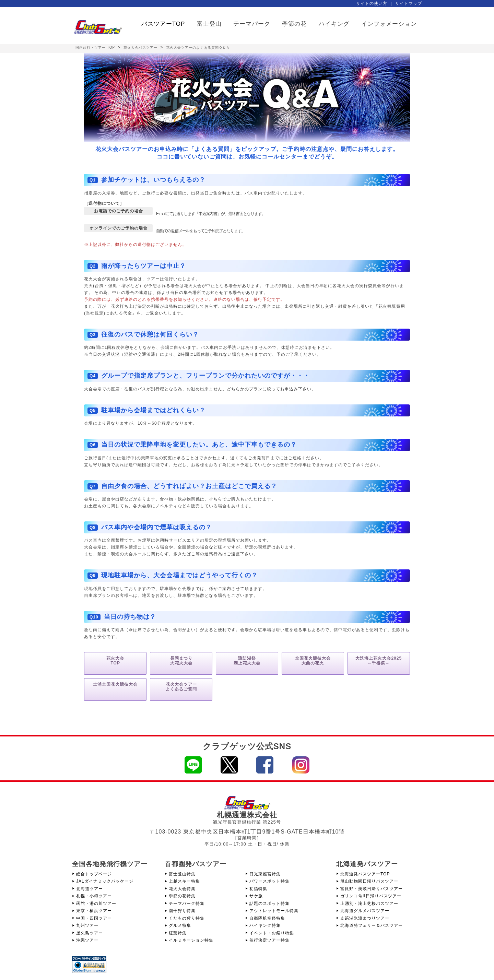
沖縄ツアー (87, 940)
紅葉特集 (178, 933)
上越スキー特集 (184, 881)
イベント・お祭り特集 (272, 933)
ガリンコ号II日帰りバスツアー (371, 896)
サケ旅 (256, 896)
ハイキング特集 (265, 925)
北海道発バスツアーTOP (365, 874)
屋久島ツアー (90, 933)
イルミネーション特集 (191, 940)
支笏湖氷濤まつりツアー (365, 918)
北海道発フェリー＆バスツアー (372, 925)
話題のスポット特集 (269, 904)
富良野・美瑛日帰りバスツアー (372, 889)
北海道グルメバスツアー (365, 911)
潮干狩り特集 (182, 911)
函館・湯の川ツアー (96, 904)
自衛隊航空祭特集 (267, 918)
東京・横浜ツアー (94, 911)
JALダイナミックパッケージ (105, 881)
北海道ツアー (90, 889)
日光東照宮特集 (265, 874)
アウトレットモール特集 (274, 911)
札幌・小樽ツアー (94, 896)
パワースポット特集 (269, 881)
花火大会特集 (182, 889)
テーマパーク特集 (187, 904)
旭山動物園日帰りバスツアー (369, 881)
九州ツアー (87, 925)
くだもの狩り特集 (187, 918)
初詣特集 (258, 889)
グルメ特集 (180, 925)
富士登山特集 (182, 874)
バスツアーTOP (163, 24)
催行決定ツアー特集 (269, 940)
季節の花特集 (182, 896)
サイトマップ (409, 3)
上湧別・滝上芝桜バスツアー (369, 904)
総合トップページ (94, 874)
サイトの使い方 (372, 3)
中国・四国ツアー (94, 918)
